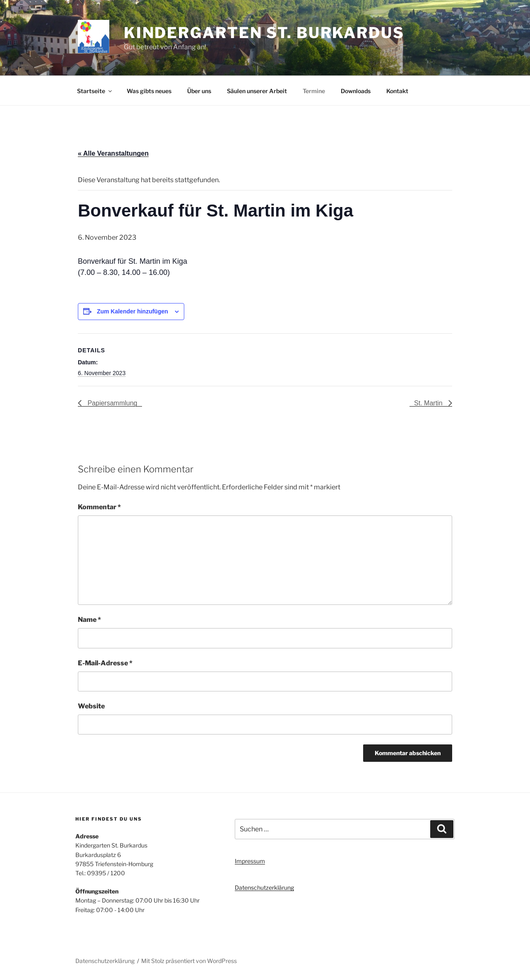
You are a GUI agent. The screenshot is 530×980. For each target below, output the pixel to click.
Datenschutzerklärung (264, 887)
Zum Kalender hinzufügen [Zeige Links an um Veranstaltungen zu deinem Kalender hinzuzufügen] (132, 311)
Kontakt (397, 91)
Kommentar (99, 507)
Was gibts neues (149, 91)
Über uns (199, 91)
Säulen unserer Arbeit (257, 91)
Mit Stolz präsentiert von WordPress (189, 961)
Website (91, 706)
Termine (314, 91)
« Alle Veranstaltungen (113, 153)
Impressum (250, 861)
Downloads (356, 91)
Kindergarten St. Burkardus (264, 33)
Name (89, 620)
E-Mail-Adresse (105, 663)
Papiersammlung (112, 403)
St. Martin (429, 403)
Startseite (95, 91)
